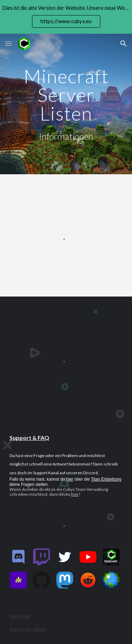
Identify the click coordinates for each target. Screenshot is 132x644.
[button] (8, 43)
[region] (66, 17)
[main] (66, 104)
